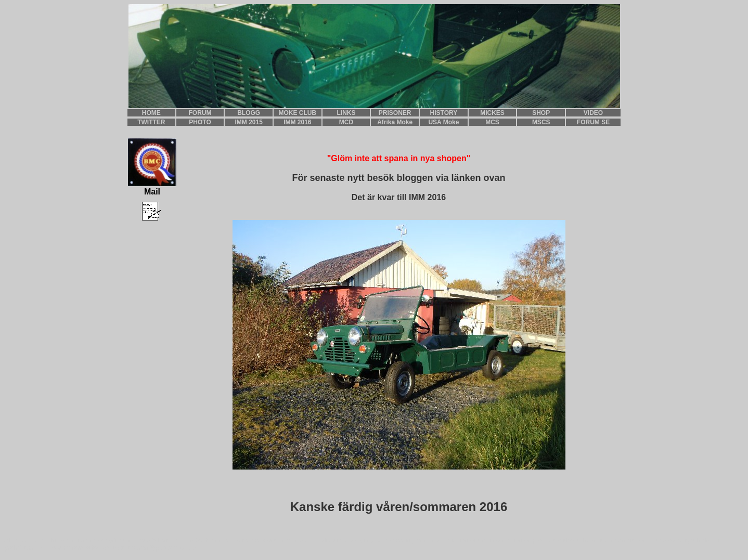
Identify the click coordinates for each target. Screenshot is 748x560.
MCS (492, 122)
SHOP (541, 113)
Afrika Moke (395, 122)
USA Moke (443, 122)
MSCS (541, 122)
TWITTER (151, 122)
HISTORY (444, 113)
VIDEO (593, 113)
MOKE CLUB (298, 113)
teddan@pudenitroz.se (162, 548)
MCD (346, 122)
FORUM (200, 113)
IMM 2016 (297, 122)
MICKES (492, 113)
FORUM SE (593, 122)
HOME (151, 113)
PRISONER (395, 113)
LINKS (346, 113)
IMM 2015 (249, 122)
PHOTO (200, 122)
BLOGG (249, 113)
